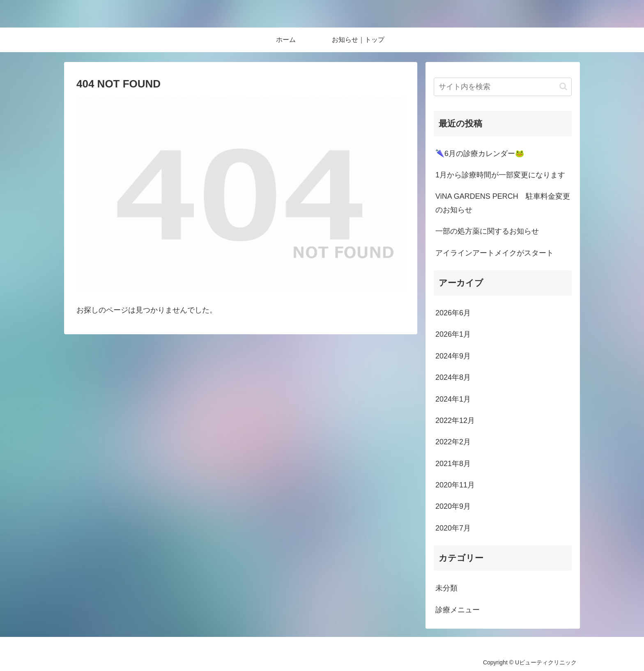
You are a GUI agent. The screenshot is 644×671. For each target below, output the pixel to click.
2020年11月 (455, 485)
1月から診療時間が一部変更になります (500, 175)
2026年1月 (453, 334)
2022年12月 (455, 421)
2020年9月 (453, 506)
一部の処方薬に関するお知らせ (487, 231)
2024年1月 (453, 399)
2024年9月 (453, 356)
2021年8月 (453, 464)
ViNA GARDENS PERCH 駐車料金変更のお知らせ (503, 203)
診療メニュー (458, 610)
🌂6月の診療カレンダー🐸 (480, 154)
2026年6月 (453, 313)
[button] (563, 86)
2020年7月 (453, 528)
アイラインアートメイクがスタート (494, 253)
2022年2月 (453, 442)
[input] (503, 87)
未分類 (446, 588)
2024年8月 (453, 377)
